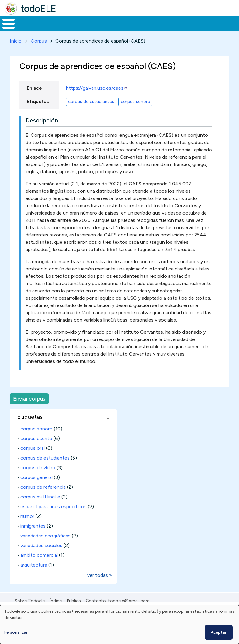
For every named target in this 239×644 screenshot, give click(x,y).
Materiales (29, 29)
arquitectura (34, 576)
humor (27, 527)
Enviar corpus (29, 410)
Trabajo (105, 29)
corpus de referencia (43, 498)
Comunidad (205, 29)
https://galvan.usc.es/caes (97, 99)
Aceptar (219, 632)
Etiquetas (38, 113)
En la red (133, 29)
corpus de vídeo (38, 479)
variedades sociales (41, 557)
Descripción (42, 132)
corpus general (36, 489)
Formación (68, 29)
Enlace (34, 99)
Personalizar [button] (16, 632)
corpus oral (33, 459)
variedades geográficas (45, 547)
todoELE (38, 9)
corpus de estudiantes (91, 113)
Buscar (233, 23)
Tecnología (165, 29)
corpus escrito (36, 450)
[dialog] (120, 625)
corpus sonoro (135, 113)
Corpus (39, 52)
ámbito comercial (39, 566)
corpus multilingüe (40, 508)
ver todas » (100, 586)
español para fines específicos (54, 518)
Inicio (5, 29)
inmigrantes (33, 537)
